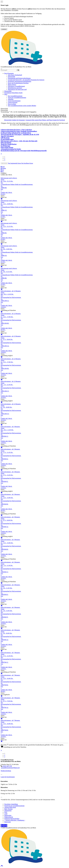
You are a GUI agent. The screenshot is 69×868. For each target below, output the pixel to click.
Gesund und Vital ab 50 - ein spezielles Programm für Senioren (26, 80)
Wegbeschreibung (6, 771)
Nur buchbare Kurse (27, 163)
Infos (6, 94)
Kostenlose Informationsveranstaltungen (20, 81)
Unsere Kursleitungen (14, 101)
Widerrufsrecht (9, 817)
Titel (3, 167)
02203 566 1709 (7, 766)
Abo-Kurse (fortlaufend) (15, 75)
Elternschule (11, 77)
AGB (6, 814)
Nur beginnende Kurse (15, 163)
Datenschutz (8, 815)
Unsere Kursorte (13, 102)
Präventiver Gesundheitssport (16, 86)
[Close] (2, 2)
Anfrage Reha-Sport (10, 807)
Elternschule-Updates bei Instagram (14, 120)
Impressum (8, 822)
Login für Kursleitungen (8, 777)
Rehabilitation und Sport (15, 88)
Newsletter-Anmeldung (11, 804)
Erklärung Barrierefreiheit (12, 819)
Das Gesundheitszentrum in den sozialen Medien (22, 106)
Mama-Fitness (12, 85)
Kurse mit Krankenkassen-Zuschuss (18, 83)
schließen (4, 29)
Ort (2, 170)
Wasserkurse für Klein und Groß (17, 89)
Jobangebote (8, 811)
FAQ (6, 812)
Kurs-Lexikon (12, 104)
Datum (3, 168)
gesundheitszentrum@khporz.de (10, 768)
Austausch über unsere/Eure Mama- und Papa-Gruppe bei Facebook (45, 120)
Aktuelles (11, 99)
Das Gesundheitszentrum (15, 96)
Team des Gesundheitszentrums (17, 98)
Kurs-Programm (9, 73)
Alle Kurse (4, 163)
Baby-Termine (8, 809)
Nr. (2, 172)
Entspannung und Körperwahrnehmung (19, 78)
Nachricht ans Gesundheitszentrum (14, 806)
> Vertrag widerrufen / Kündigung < (15, 820)
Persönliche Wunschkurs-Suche (13, 93)
